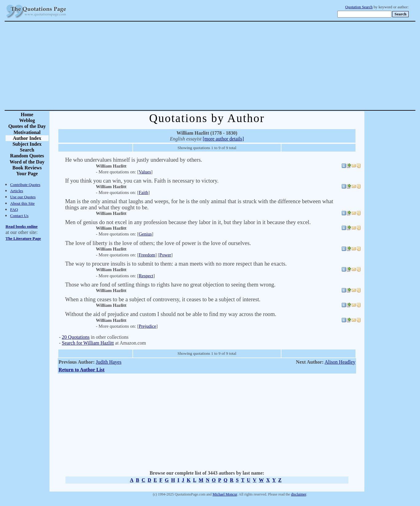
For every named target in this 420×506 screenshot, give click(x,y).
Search (27, 150)
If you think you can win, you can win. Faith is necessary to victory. (142, 181)
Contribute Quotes (25, 185)
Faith (143, 192)
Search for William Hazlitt (88, 343)
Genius (145, 234)
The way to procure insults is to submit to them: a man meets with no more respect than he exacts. (176, 264)
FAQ (14, 210)
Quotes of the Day (27, 126)
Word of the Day (27, 162)
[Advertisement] (232, 66)
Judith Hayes (109, 362)
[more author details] (223, 139)
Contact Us (19, 216)
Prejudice (147, 326)
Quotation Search (359, 7)
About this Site (22, 203)
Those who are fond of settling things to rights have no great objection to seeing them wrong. (170, 285)
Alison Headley (340, 362)
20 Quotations (76, 337)
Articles (17, 191)
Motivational (27, 132)
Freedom (147, 255)
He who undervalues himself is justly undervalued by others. (134, 160)
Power (165, 255)
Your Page (27, 174)
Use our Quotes (23, 197)
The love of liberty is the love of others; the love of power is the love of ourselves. (158, 243)
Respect (146, 276)
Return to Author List (82, 370)
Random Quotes (27, 156)
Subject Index (27, 144)
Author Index (27, 138)
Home (27, 115)
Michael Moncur (225, 494)
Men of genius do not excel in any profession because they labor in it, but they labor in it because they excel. (188, 222)
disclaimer (298, 494)
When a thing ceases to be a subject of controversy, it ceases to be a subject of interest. (163, 299)
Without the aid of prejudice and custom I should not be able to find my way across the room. (171, 314)
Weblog (27, 120)
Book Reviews (27, 168)
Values (145, 172)
